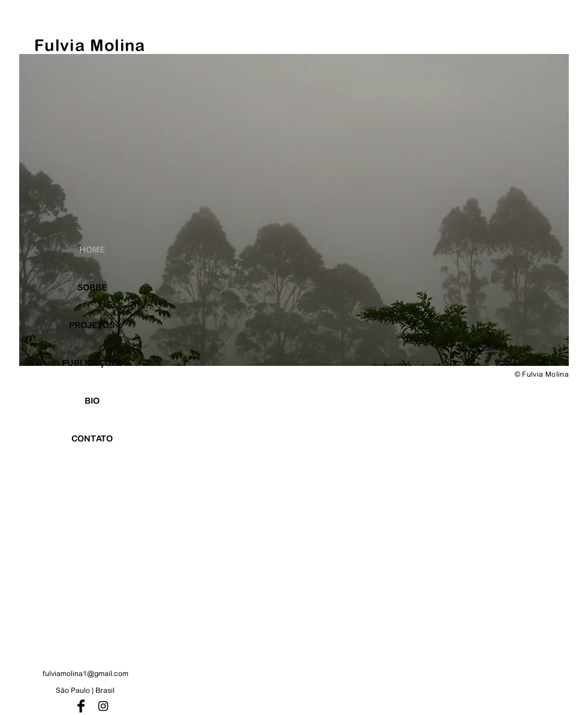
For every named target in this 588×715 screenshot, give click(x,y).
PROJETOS (92, 325)
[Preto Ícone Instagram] (103, 706)
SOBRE (92, 287)
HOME (92, 250)
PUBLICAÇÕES (92, 363)
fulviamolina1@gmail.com (85, 674)
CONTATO (92, 438)
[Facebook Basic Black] (81, 706)
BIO (92, 401)
